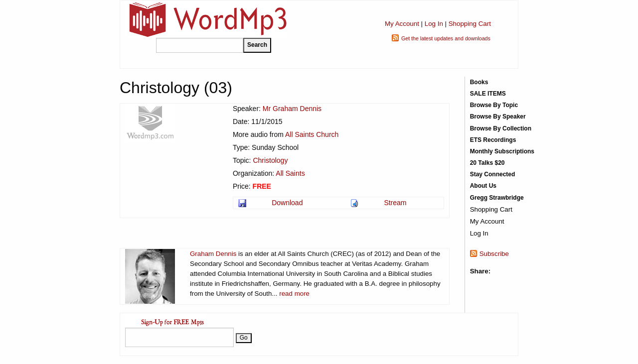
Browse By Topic (494, 105)
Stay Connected (493, 174)
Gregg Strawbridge (497, 198)
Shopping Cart (470, 24)
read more (294, 294)
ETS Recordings (493, 140)
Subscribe (494, 254)
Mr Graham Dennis (292, 109)
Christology (270, 160)
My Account (402, 24)
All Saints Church (312, 134)
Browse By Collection (501, 128)
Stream (395, 203)
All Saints (290, 173)
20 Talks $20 (487, 163)
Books (479, 82)
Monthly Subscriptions (502, 151)
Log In (434, 24)
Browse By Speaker (498, 117)
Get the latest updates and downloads (446, 38)
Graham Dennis (213, 254)
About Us (483, 186)
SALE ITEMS (488, 94)
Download (287, 203)
